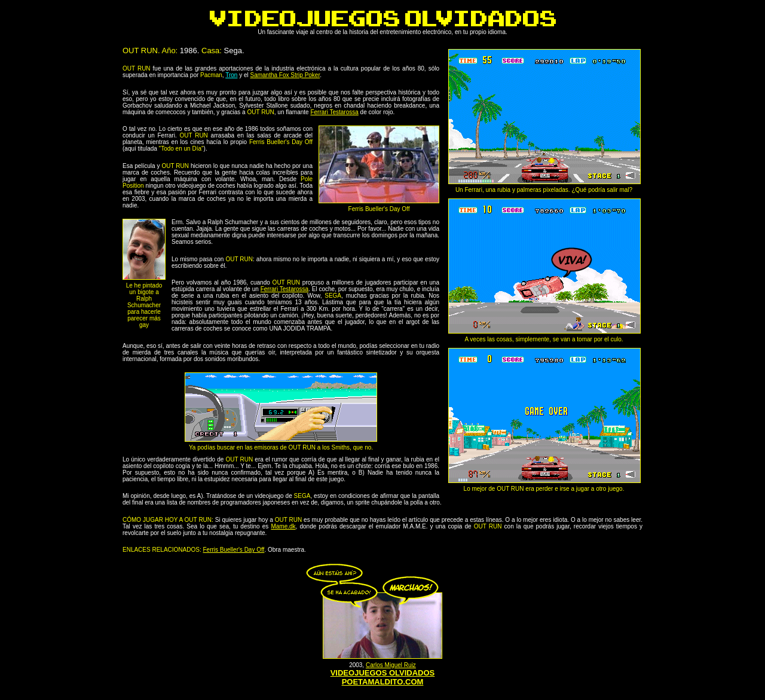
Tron (231, 75)
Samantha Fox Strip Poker (285, 75)
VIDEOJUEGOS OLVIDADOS (383, 673)
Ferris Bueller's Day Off (234, 550)
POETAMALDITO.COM (383, 682)
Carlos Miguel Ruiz (391, 665)
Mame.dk (283, 526)
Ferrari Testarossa (334, 112)
